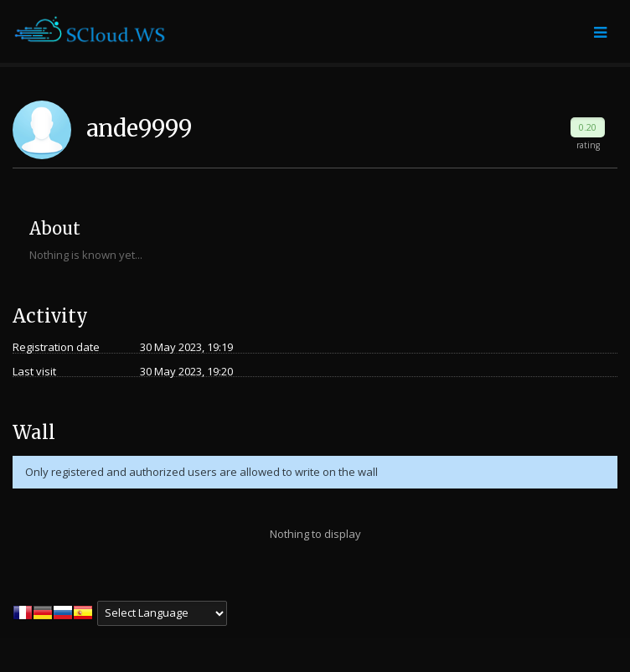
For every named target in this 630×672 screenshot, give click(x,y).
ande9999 (139, 128)
